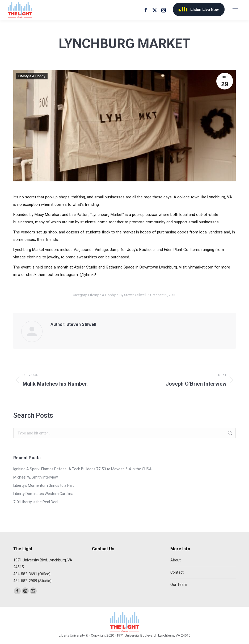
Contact (177, 572)
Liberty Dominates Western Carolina (43, 494)
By (133, 295)
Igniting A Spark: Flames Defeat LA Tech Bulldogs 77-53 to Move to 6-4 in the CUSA (83, 469)
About (176, 560)
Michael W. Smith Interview (36, 477)
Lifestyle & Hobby (32, 76)
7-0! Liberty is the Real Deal (36, 502)
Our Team (179, 585)
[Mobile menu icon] (235, 10)
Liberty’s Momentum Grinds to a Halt (44, 485)
